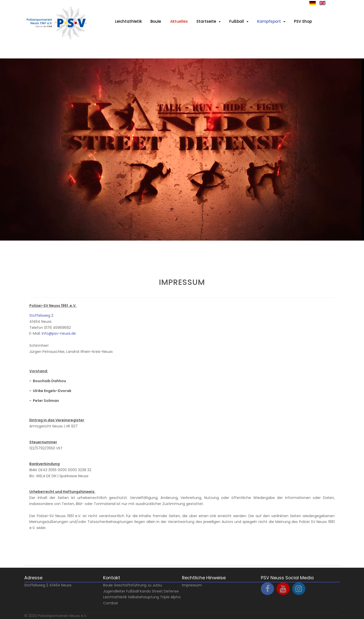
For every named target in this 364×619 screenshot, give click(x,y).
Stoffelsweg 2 (41, 315)
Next (16, 257)
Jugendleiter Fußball (121, 591)
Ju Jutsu (155, 585)
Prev (16, 263)
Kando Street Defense (159, 591)
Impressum (192, 585)
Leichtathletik (115, 597)
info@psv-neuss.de (59, 333)
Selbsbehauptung (143, 597)
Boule (108, 585)
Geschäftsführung (130, 585)
